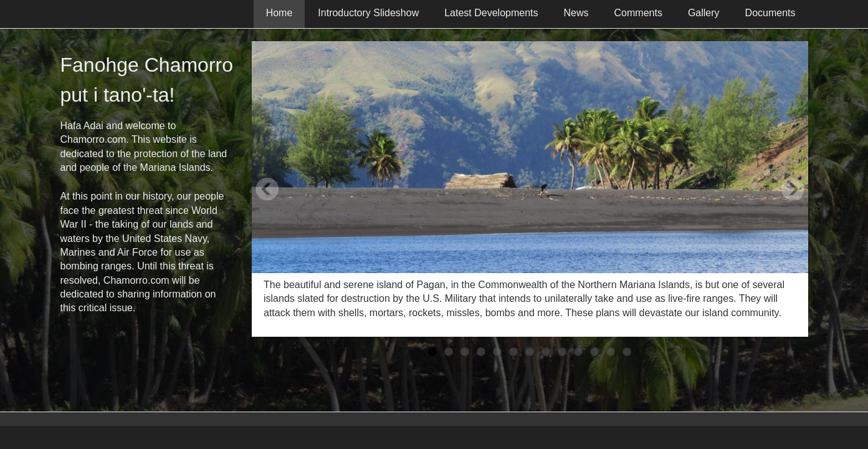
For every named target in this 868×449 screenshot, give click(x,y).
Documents (770, 13)
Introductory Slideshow (368, 13)
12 (611, 352)
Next (793, 189)
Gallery (704, 13)
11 (594, 352)
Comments (638, 13)
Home (279, 13)
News (576, 13)
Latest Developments (491, 13)
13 (627, 352)
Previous (267, 189)
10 (578, 352)
